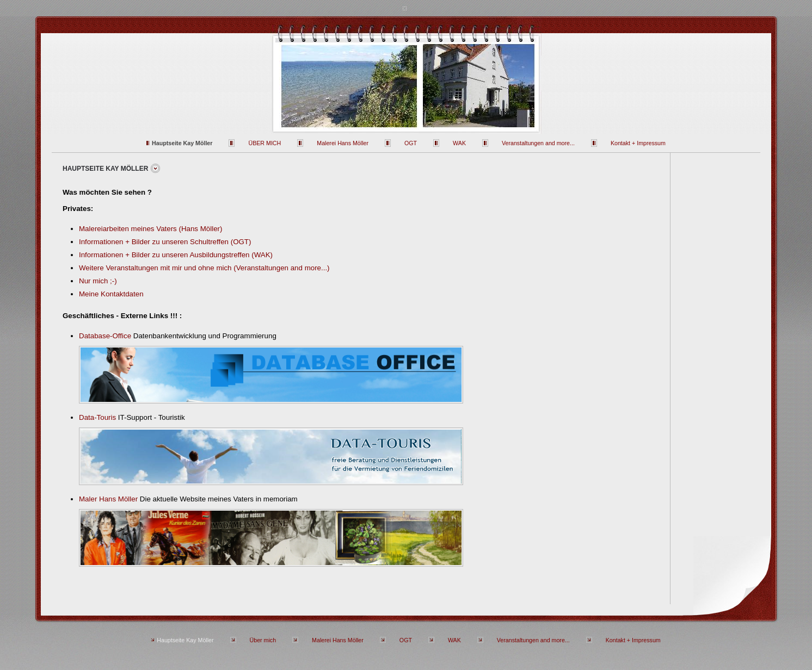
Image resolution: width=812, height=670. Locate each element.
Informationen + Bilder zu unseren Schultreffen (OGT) (165, 242)
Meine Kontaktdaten (111, 294)
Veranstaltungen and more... (538, 143)
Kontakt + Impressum (638, 143)
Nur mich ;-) (98, 281)
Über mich (264, 143)
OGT (411, 143)
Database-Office (105, 336)
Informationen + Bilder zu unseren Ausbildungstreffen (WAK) (176, 255)
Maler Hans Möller (108, 499)
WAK (459, 143)
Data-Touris (97, 417)
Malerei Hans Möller (343, 143)
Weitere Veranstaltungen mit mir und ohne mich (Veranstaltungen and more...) (204, 268)
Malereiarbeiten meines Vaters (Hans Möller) (150, 229)
